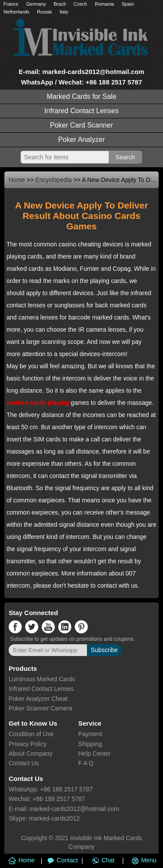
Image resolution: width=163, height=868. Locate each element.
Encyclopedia (54, 180)
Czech (80, 4)
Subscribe (104, 650)
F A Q (86, 763)
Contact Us (24, 763)
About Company (30, 754)
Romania (104, 4)
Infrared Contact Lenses (81, 111)
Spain (128, 4)
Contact (61, 860)
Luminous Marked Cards (42, 679)
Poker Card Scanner (81, 125)
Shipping (90, 744)
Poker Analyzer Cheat (38, 699)
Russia (44, 12)
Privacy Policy (28, 744)
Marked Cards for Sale (81, 96)
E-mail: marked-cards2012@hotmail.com (81, 72)
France (11, 4)
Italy (64, 12)
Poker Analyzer (82, 140)
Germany (36, 4)
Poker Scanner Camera (40, 708)
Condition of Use (31, 734)
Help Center (95, 754)
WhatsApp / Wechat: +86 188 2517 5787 (81, 82)
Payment (90, 734)
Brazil (60, 4)
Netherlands (16, 12)
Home (17, 180)
